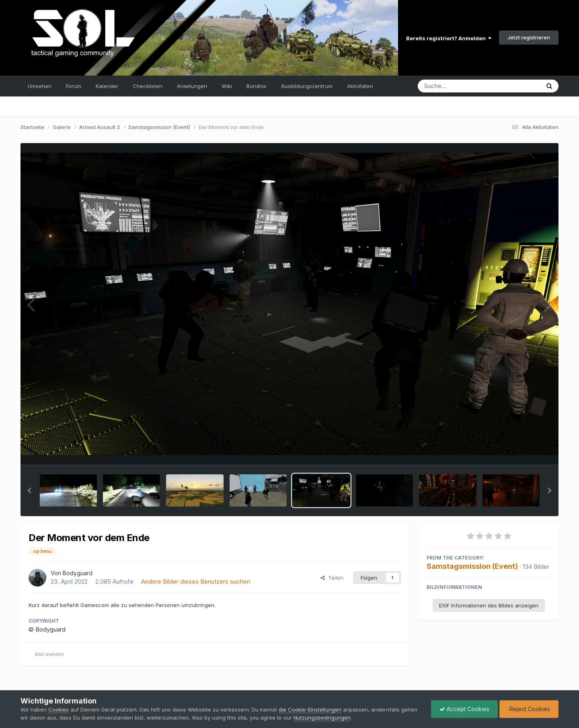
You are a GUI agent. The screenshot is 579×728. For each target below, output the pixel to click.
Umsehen (40, 86)
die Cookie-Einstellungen (310, 710)
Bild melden (49, 654)
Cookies (59, 710)
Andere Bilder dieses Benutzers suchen (196, 581)
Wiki (227, 86)
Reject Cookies (529, 709)
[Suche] (463, 86)
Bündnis (257, 86)
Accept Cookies (464, 709)
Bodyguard (78, 573)
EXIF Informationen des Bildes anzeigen (489, 605)
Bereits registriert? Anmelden (449, 38)
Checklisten (148, 86)
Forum (74, 86)
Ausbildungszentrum (307, 86)
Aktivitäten (360, 86)
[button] (29, 490)
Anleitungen (192, 86)
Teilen (332, 578)
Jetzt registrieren (529, 37)
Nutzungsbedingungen (322, 718)
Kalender (107, 86)
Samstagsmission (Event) (472, 566)
